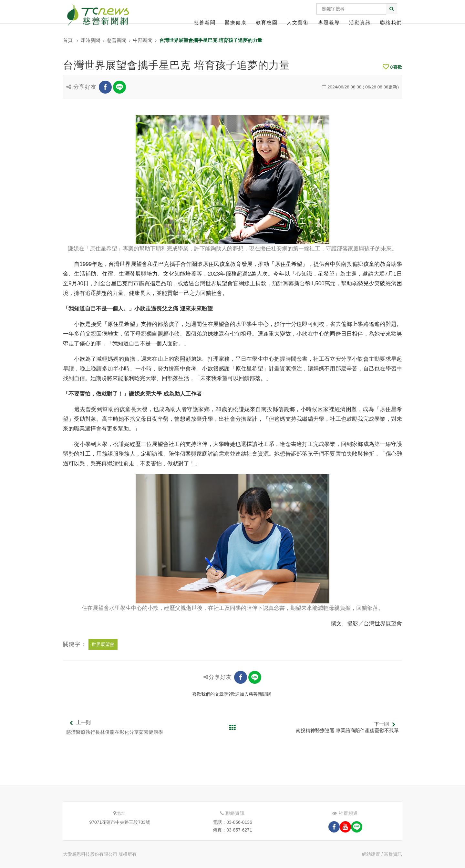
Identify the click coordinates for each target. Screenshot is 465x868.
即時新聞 (90, 40)
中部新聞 (143, 40)
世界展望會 (103, 644)
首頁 (68, 40)
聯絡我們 (391, 22)
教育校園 (267, 22)
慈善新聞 (205, 22)
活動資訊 (360, 22)
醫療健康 (236, 22)
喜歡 (392, 67)
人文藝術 (298, 22)
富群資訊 (393, 854)
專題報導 (329, 22)
